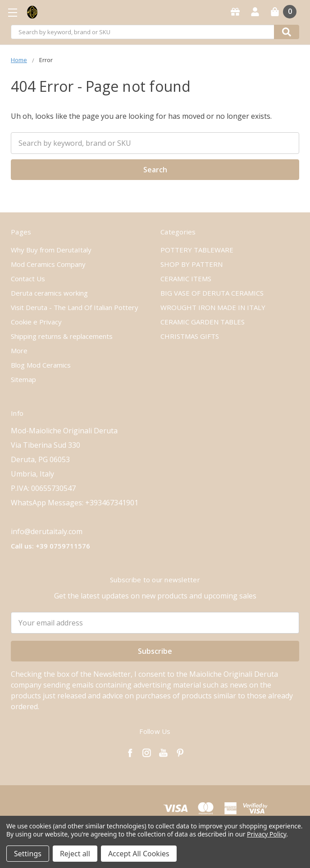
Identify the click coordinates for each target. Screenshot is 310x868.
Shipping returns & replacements (62, 336)
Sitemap (23, 379)
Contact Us (28, 279)
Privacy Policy (267, 834)
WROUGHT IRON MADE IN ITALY (213, 307)
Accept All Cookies (139, 854)
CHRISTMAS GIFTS (190, 336)
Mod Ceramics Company (48, 264)
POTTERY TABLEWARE (197, 250)
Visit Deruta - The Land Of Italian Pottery (75, 307)
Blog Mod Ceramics (41, 365)
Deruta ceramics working (49, 293)
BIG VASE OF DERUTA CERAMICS (212, 293)
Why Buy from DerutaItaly (51, 250)
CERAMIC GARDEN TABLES (203, 322)
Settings (28, 854)
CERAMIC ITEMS (186, 279)
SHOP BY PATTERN (191, 264)
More (19, 351)
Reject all (75, 854)
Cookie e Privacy (36, 322)
